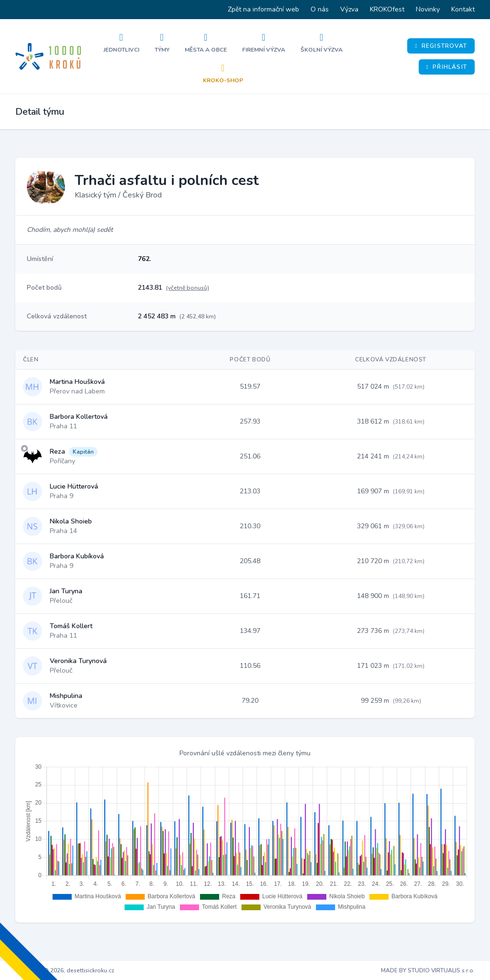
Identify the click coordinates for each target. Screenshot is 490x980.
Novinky (428, 9)
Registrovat (441, 46)
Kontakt (463, 9)
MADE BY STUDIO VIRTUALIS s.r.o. (428, 970)
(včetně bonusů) (188, 288)
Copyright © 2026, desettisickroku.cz (65, 970)
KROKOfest (387, 9)
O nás (320, 9)
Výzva (349, 9)
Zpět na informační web (263, 9)
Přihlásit (447, 67)
